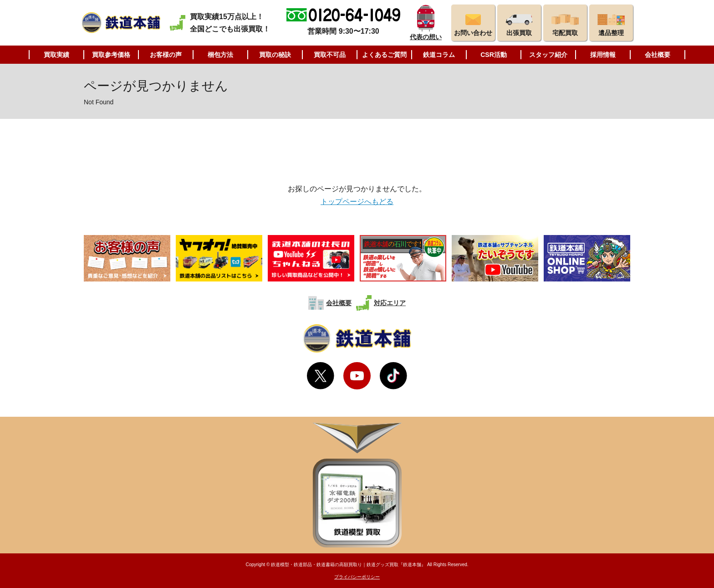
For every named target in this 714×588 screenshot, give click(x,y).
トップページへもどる (357, 202)
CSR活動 (494, 55)
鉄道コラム (439, 55)
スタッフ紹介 (548, 55)
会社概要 (658, 55)
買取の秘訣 (275, 55)
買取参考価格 (111, 55)
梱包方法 (220, 55)
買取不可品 (330, 55)
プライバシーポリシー (357, 577)
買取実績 (56, 55)
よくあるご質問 (384, 55)
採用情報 (603, 55)
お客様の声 (166, 55)
